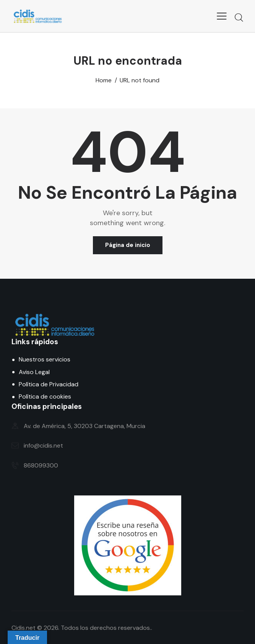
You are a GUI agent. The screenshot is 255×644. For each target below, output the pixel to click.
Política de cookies (45, 396)
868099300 (41, 465)
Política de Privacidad (49, 384)
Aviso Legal (34, 372)
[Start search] (239, 17)
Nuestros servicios (45, 359)
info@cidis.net (43, 445)
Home (104, 80)
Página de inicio (128, 245)
